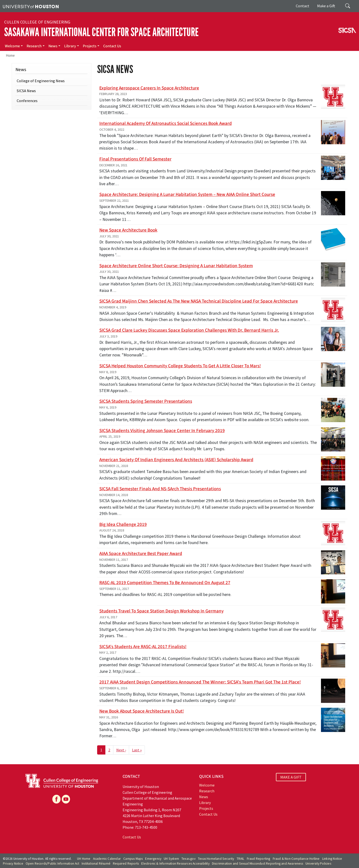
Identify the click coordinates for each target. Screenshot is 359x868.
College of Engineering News (41, 81)
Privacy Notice (13, 864)
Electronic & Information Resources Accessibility (175, 864)
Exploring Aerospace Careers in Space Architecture (149, 88)
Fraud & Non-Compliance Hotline (296, 859)
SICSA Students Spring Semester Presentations (146, 401)
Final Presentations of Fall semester (135, 159)
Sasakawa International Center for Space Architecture (101, 32)
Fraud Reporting (259, 859)
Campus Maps (133, 859)
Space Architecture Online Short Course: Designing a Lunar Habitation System (176, 266)
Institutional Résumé (96, 864)
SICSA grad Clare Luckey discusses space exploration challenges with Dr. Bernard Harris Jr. (189, 330)
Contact (303, 6)
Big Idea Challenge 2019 (123, 524)
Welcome (12, 46)
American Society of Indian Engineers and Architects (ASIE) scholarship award (176, 460)
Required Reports (126, 864)
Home (10, 55)
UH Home (84, 859)
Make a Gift (326, 6)
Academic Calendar (107, 859)
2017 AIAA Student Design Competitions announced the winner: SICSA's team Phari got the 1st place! (200, 682)
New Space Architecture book (128, 230)
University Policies (318, 864)
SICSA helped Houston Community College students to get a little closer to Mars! (180, 366)
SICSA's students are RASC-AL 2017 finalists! (143, 647)
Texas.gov (188, 859)
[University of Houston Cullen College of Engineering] (62, 780)
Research (34, 46)
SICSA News (26, 91)
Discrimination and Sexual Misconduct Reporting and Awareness (258, 864)
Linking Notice (332, 859)
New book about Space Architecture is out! (142, 711)
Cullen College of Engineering (37, 22)
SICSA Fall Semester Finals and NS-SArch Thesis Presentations (160, 489)
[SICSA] (347, 30)
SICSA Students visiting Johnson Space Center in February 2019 (162, 431)
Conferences (27, 101)
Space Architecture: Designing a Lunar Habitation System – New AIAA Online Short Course (187, 194)
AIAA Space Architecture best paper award (141, 554)
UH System (171, 859)
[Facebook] (56, 799)
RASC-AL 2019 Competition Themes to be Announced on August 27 (165, 583)
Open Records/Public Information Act (52, 864)
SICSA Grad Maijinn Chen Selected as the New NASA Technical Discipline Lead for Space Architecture (199, 301)
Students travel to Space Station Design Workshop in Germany (161, 611)
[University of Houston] (31, 6)
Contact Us (112, 46)
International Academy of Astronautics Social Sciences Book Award (166, 123)
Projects (90, 46)
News (53, 46)
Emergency (153, 859)
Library (70, 46)
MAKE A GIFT (291, 777)
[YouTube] (66, 799)
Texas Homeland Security (216, 859)
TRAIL (241, 859)
